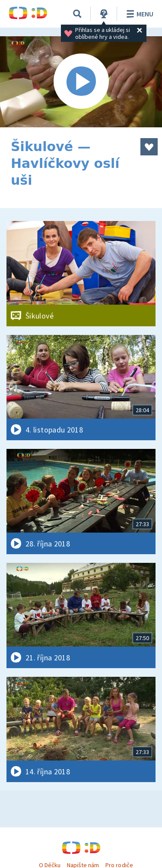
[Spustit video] (81, 82)
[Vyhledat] (77, 14)
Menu (138, 14)
